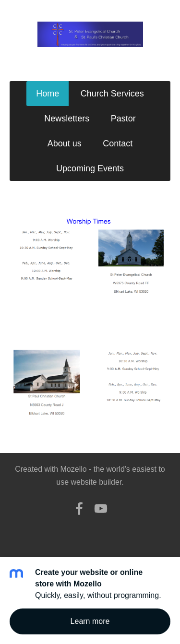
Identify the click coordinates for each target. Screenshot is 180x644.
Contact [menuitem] (118, 143)
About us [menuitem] (65, 143)
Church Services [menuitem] (112, 94)
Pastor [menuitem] (123, 119)
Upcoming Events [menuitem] (90, 168)
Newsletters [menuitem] (67, 119)
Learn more (90, 621)
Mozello (74, 469)
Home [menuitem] (48, 94)
